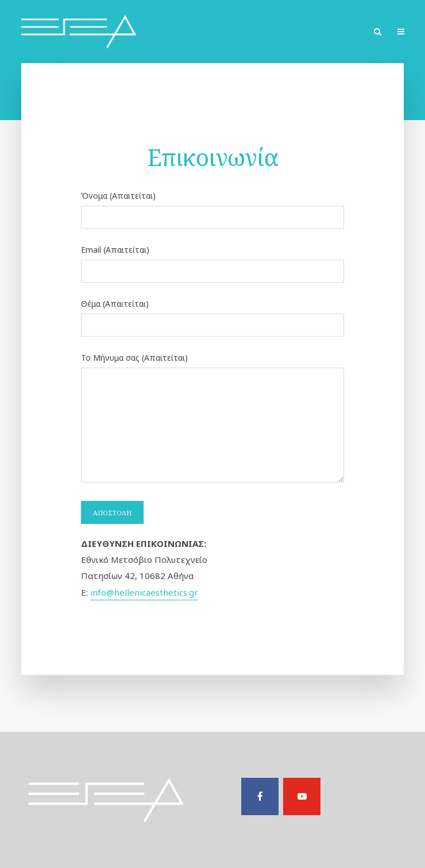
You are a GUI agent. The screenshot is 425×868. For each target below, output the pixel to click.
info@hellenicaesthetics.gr (144, 592)
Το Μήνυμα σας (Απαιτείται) (213, 419)
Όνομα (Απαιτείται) (213, 207)
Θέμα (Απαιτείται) (213, 315)
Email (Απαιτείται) (213, 261)
